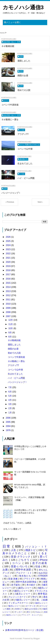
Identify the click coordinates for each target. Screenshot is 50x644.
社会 (38, 566)
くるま (43, 553)
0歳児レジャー (41, 603)
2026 (8, 237)
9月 (10, 333)
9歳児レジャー (12, 615)
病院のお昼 (13, 349)
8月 (10, 337)
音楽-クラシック (21, 557)
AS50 (18, 609)
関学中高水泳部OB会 (27, 582)
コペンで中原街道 (16, 357)
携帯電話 (43, 594)
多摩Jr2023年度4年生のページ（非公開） (25, 630)
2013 (8, 291)
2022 (8, 254)
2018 (8, 270)
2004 (8, 426)
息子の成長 (40, 563)
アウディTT (13, 365)
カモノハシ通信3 (23, 7)
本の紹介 (31, 585)
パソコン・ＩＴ (36, 547)
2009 (8, 308)
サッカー (19, 612)
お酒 (6, 570)
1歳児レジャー (25, 588)
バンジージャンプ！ (17, 382)
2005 (8, 422)
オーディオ (31, 606)
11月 (11, 324)
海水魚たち (25, 576)
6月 (10, 392)
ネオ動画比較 (14, 340)
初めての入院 (14, 353)
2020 (8, 262)
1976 (8, 430)
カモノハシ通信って (12, 529)
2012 (8, 295)
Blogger (36, 639)
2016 (8, 279)
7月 (10, 387)
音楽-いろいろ (20, 566)
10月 (11, 328)
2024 (8, 245)
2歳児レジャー (23, 594)
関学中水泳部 (24, 570)
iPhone (43, 560)
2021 (8, 258)
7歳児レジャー (14, 606)
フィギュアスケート (19, 603)
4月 (10, 400)
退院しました (14, 345)
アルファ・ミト (24, 573)
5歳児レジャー (21, 591)
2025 (8, 241)
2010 (8, 304)
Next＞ (41, 202)
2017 (8, 274)
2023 (8, 249)
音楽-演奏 (13, 579)
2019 (8, 266)
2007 (8, 316)
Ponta (38, 612)
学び (35, 597)
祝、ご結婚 (42, 600)
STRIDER (43, 576)
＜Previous (9, 202)
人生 (14, 550)
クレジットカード (17, 597)
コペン (17, 563)
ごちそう (24, 560)
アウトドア (30, 579)
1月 (10, 413)
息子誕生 (16, 585)
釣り (29, 612)
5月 (10, 396)
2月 (10, 408)
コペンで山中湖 (15, 370)
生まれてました (15, 374)
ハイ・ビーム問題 (16, 378)
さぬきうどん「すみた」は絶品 (17, 523)
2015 (8, 283)
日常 (7, 546)
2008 (8, 312)
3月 (10, 404)
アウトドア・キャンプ (30, 615)
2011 (8, 300)
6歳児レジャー (23, 600)
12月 (11, 320)
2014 (8, 287)
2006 (8, 418)
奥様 (46, 612)
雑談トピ (31, 550)
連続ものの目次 (31, 609)
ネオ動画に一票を (16, 361)
